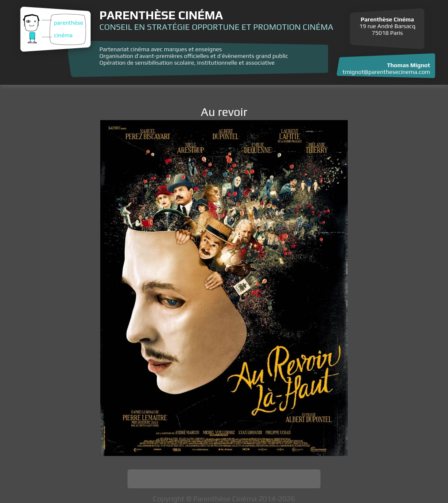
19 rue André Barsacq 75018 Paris (387, 26)
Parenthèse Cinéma (161, 15)
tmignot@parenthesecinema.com (387, 72)
